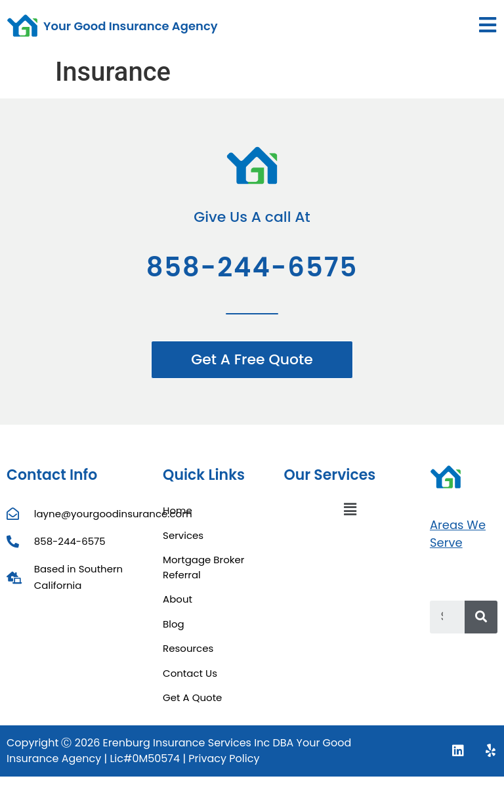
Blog (174, 624)
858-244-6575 (252, 267)
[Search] (481, 617)
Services (183, 535)
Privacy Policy (224, 759)
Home (178, 510)
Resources (188, 648)
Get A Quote (192, 697)
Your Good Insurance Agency (131, 26)
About (178, 599)
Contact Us (190, 673)
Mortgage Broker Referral (203, 567)
